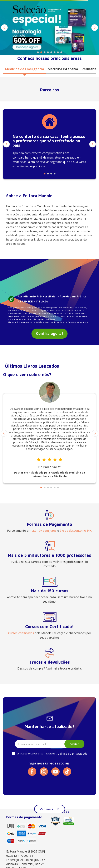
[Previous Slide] (4, 28)
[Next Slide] (95, 28)
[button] (38, 52)
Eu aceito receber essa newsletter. (37, 753)
